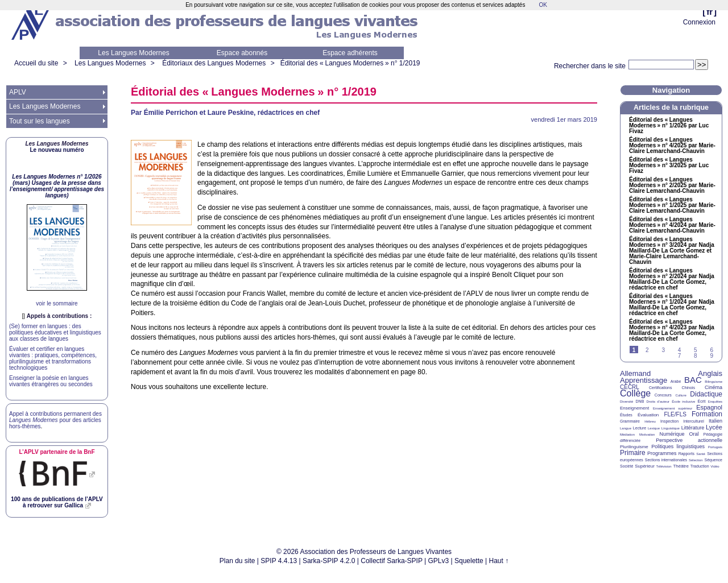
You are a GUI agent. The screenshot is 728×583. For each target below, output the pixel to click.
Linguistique (671, 428)
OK (543, 5)
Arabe (676, 381)
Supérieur (645, 466)
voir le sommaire (57, 303)
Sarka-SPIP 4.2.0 (329, 561)
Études (626, 415)
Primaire (633, 453)
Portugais (715, 447)
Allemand (635, 373)
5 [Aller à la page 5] (696, 350)
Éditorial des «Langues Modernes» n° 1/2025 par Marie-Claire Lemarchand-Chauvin (672, 205)
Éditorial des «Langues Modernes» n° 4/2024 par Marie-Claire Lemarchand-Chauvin (672, 225)
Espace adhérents (350, 53)
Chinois (688, 388)
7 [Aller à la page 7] (680, 356)
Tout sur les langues (40, 121)
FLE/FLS (675, 414)
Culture (681, 395)
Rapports (686, 454)
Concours (663, 395)
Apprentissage (644, 380)
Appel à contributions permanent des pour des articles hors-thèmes (55, 420)
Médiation (627, 435)
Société (626, 466)
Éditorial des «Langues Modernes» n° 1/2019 (350, 63)
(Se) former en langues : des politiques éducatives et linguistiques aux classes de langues (55, 332)
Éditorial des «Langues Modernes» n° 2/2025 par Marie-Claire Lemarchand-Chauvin (672, 185)
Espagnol (709, 407)
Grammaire (630, 421)
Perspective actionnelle (689, 440)
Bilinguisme (713, 382)
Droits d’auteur (658, 402)
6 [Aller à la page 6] (712, 350)
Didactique (706, 394)
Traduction (700, 466)
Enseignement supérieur (673, 408)
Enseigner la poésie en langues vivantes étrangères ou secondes (51, 381)
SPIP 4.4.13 (279, 561)
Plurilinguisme (634, 447)
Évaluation (648, 415)
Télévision (664, 466)
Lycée (714, 427)
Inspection (669, 421)
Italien (715, 421)
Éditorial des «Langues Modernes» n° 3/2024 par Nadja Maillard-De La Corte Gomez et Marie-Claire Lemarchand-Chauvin (672, 251)
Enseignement (634, 408)
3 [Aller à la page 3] (663, 350)
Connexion (699, 22)
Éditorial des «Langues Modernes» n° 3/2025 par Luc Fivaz (669, 166)
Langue (626, 428)
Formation (707, 414)
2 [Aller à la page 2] (647, 350)
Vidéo (715, 466)
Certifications (660, 388)
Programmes (662, 453)
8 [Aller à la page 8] (696, 356)
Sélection (696, 460)
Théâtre (681, 466)
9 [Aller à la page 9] (712, 356)
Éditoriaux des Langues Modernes (214, 63)
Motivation (647, 435)
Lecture (640, 428)
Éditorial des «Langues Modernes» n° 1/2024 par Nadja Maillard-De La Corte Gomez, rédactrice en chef (672, 305)
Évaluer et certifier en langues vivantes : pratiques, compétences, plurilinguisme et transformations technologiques (53, 358)
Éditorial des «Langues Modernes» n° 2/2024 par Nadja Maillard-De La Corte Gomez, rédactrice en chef (672, 279)
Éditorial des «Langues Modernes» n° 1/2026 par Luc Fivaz (669, 126)
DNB (640, 401)
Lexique (654, 428)
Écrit (701, 401)
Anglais (710, 373)
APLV (18, 92)
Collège (635, 393)
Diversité (626, 402)
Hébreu (650, 421)
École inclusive (683, 402)
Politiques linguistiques (678, 446)
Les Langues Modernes (133, 53)
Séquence (713, 460)
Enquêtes (715, 402)
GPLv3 (439, 561)
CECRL (630, 387)
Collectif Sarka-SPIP (392, 561)
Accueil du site (36, 63)
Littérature (693, 428)
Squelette (469, 561)
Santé (701, 454)
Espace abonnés (242, 53)
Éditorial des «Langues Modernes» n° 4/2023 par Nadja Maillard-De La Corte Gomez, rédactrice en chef (672, 330)
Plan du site (237, 561)
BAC (693, 380)
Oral (694, 434)
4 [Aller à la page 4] (680, 350)
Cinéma (713, 387)
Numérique (672, 434)
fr (710, 12)
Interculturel (694, 421)
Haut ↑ (499, 561)
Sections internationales (666, 460)
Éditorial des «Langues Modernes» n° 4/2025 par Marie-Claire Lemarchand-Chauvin (672, 146)
